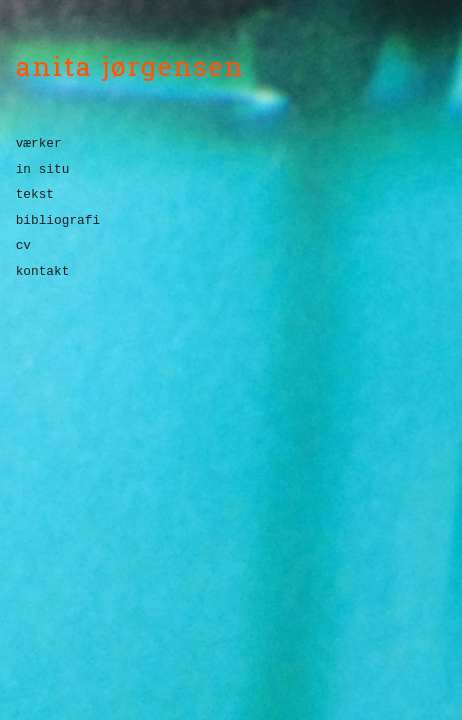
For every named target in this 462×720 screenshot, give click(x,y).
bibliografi (58, 220)
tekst (35, 194)
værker (39, 144)
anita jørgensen (130, 65)
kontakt (43, 271)
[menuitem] (233, 147)
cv (23, 245)
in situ (43, 169)
